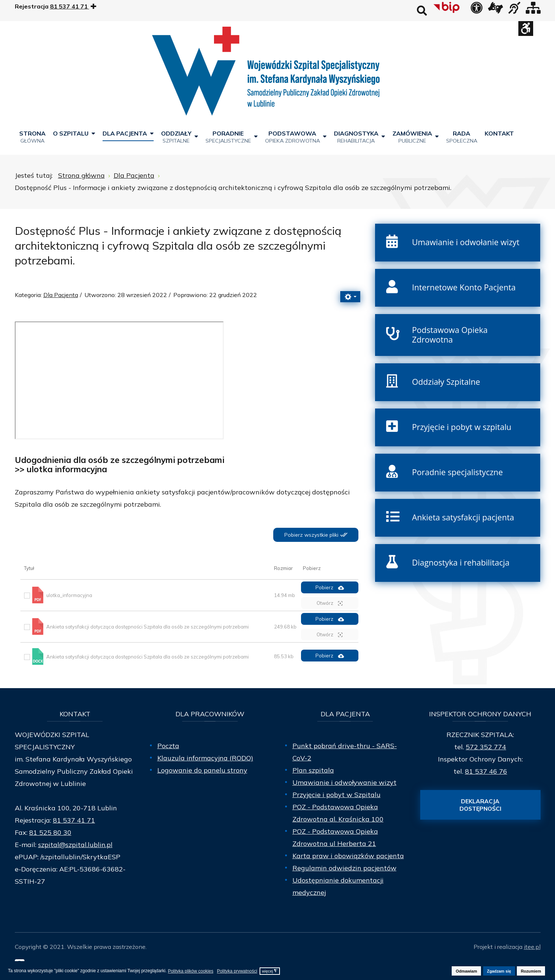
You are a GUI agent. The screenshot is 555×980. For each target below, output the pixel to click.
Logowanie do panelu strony (202, 770)
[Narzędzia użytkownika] (350, 297)
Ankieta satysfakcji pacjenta (463, 517)
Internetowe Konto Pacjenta (464, 287)
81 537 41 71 (74, 820)
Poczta (168, 746)
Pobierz (330, 588)
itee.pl (532, 947)
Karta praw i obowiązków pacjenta (348, 856)
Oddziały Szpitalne (446, 382)
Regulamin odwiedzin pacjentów (345, 868)
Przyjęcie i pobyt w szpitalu (462, 427)
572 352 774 (486, 747)
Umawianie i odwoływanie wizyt (345, 782)
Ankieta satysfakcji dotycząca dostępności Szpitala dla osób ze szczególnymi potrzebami (148, 627)
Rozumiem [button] (531, 971)
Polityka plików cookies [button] (190, 971)
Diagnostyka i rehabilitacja (461, 562)
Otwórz (330, 603)
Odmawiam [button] (467, 971)
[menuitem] (32, 136)
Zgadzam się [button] (499, 971)
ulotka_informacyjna (69, 595)
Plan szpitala (313, 770)
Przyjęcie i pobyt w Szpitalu (337, 795)
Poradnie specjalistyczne (457, 472)
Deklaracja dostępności (480, 805)
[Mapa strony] (533, 10)
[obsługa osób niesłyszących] (514, 10)
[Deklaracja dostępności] (477, 10)
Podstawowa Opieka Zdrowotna (450, 335)
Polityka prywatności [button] (237, 971)
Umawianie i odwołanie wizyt (466, 242)
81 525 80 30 (50, 832)
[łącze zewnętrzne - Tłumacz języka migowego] (495, 10)
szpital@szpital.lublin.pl (75, 845)
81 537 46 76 (486, 771)
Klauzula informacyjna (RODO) (205, 758)
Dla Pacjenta (61, 295)
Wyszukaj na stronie (422, 11)
